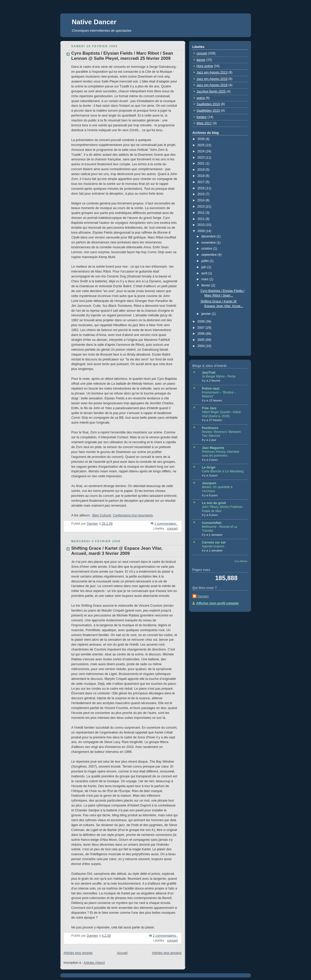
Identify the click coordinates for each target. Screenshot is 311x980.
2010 (201, 225)
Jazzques (209, 483)
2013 (201, 207)
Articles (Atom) (94, 963)
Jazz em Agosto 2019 (212, 85)
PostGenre (210, 428)
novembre (209, 243)
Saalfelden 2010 (208, 104)
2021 (201, 163)
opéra (201, 98)
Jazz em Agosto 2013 (212, 72)
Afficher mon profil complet (218, 603)
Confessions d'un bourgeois (133, 515)
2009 (201, 231)
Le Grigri (209, 467)
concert (172, 529)
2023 (201, 158)
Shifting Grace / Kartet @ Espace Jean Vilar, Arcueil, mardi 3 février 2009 (117, 551)
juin (204, 267)
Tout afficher (241, 561)
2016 (201, 188)
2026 (201, 139)
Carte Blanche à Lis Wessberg (223, 471)
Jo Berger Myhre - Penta (219, 376)
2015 (201, 194)
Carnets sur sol (214, 542)
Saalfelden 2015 (208, 111)
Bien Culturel (102, 515)
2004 (201, 346)
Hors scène (205, 66)
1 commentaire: (166, 524)
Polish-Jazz (211, 389)
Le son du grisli (214, 503)
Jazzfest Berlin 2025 (211, 92)
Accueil (122, 953)
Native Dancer (94, 22)
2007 (201, 328)
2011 (201, 219)
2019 (201, 170)
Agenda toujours (213, 546)
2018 (201, 176)
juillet (205, 261)
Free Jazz (209, 408)
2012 (201, 213)
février (206, 285)
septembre (209, 255)
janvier (207, 314)
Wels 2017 (204, 123)
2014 (201, 200)
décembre (209, 236)
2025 (201, 145)
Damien (203, 596)
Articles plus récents (78, 953)
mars (205, 279)
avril (205, 273)
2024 (201, 151)
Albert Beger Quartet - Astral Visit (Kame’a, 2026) (221, 414)
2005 (201, 340)
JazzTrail (209, 373)
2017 (201, 182)
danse (201, 60)
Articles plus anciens (167, 953)
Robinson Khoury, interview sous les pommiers (221, 454)
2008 (201, 322)
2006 (201, 334)
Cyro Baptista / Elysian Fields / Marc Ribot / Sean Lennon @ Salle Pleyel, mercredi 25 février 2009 (122, 56)
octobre (207, 249)
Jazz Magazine (213, 448)
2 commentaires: (165, 936)
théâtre (202, 117)
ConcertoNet (212, 523)
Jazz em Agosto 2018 (212, 79)
